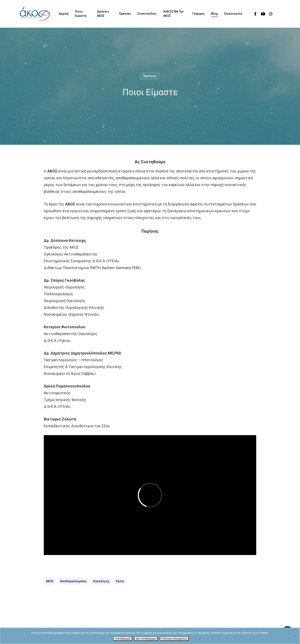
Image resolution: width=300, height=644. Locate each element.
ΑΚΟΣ (50, 581)
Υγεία (120, 581)
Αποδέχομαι (123, 639)
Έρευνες (125, 14)
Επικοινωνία (233, 14)
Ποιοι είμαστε (81, 14)
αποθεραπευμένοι (73, 581)
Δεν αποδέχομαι (146, 639)
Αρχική (64, 14)
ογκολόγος (101, 581)
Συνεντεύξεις (147, 14)
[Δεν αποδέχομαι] (295, 636)
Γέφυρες (199, 14)
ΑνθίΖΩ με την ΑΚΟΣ (173, 14)
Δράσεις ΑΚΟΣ (103, 14)
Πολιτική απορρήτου (174, 639)
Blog (214, 14)
